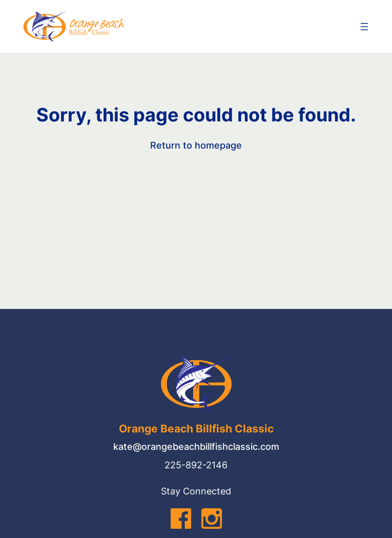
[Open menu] (364, 27)
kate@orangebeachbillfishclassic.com (196, 447)
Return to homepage (196, 145)
